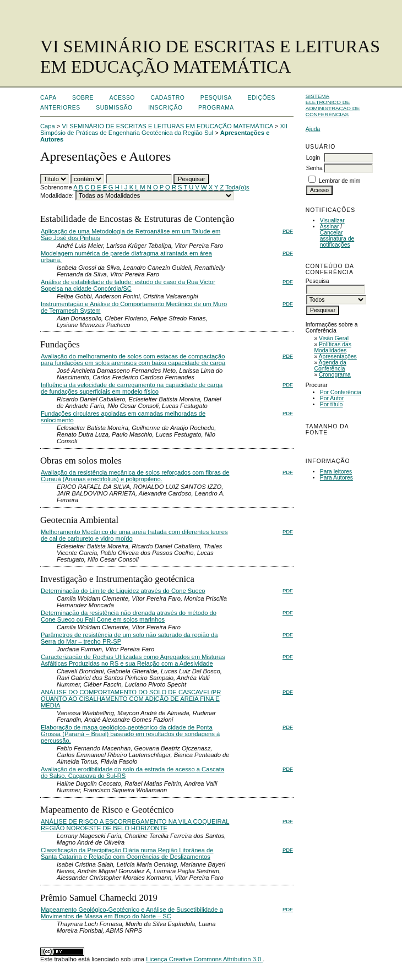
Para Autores (336, 478)
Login (313, 158)
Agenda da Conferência (330, 366)
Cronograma (335, 375)
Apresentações (338, 356)
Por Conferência (341, 392)
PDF (288, 231)
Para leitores (336, 472)
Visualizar (332, 220)
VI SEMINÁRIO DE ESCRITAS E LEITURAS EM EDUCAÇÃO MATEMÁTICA (168, 126)
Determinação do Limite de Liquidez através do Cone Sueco (123, 591)
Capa (48, 98)
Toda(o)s (237, 187)
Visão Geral (334, 338)
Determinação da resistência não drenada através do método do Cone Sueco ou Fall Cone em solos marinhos (129, 616)
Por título (332, 404)
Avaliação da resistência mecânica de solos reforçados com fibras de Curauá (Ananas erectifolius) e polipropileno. (135, 476)
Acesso (122, 98)
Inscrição (165, 108)
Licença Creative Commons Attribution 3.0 (204, 959)
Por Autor (332, 398)
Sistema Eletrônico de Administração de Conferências (333, 105)
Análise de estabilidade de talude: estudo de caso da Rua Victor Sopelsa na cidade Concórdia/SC (128, 285)
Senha (314, 168)
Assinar (330, 227)
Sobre (83, 98)
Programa (216, 108)
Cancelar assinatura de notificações (337, 239)
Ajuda (313, 129)
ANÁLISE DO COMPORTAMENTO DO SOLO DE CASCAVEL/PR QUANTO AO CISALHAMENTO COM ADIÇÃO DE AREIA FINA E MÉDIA (131, 699)
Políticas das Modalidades (333, 347)
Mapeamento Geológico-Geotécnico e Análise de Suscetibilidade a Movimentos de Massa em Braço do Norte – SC (132, 913)
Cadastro (167, 98)
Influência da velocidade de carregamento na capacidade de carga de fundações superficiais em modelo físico (132, 388)
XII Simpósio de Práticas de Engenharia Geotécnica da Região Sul (164, 129)
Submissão (114, 108)
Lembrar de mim (340, 181)
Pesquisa (216, 98)
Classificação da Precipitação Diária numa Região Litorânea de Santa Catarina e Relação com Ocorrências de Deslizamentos (127, 853)
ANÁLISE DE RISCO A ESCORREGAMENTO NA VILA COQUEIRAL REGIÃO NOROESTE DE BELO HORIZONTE (135, 825)
